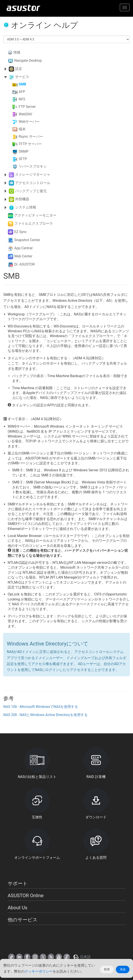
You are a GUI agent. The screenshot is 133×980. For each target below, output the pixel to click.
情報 (17, 52)
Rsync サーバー (31, 137)
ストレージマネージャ (33, 174)
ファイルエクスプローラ (34, 223)
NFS (22, 99)
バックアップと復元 (31, 191)
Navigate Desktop (28, 61)
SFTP (23, 159)
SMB (22, 84)
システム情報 (26, 207)
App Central (23, 248)
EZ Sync (21, 232)
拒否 (107, 969)
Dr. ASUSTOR (24, 264)
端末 (22, 129)
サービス (22, 77)
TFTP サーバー (30, 144)
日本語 (82, 957)
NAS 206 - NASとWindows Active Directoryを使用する (45, 715)
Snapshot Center (27, 240)
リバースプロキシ (33, 167)
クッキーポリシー (39, 971)
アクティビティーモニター (35, 215)
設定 (19, 69)
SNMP (24, 152)
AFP (22, 92)
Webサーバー (29, 122)
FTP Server (27, 107)
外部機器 (22, 199)
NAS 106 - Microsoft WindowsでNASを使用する (41, 707)
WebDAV (25, 114)
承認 (123, 969)
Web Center (23, 256)
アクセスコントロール (33, 183)
